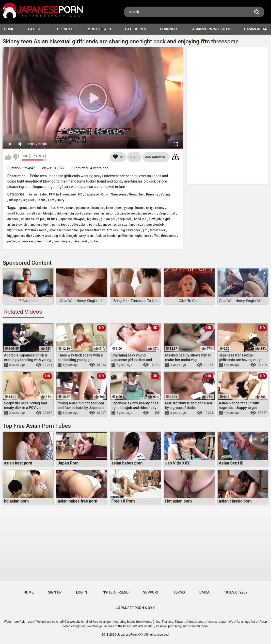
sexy (149, 208)
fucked (94, 241)
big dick (93, 219)
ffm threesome (36, 230)
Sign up (55, 592)
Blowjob (15, 200)
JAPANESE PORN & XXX (136, 608)
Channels (169, 29)
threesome (169, 236)
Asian (33, 194)
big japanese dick (20, 236)
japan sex (136, 225)
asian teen (91, 213)
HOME (9, 29)
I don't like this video (16, 157)
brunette (98, 208)
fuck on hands (106, 236)
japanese (83, 208)
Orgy (104, 194)
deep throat (167, 213)
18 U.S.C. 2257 (236, 592)
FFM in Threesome (62, 194)
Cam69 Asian (256, 29)
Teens (41, 200)
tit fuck (52, 219)
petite (11, 241)
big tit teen (15, 230)
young (129, 208)
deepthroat (43, 241)
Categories (135, 29)
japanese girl (147, 213)
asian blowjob (17, 225)
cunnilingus (62, 241)
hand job (140, 219)
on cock (13, 219)
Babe (43, 194)
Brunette (152, 194)
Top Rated (64, 29)
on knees (28, 219)
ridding (62, 213)
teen (118, 208)
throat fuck (158, 230)
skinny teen (43, 236)
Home (28, 592)
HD (80, 194)
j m (145, 230)
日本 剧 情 (56, 208)
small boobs (16, 213)
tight (139, 236)
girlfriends (125, 236)
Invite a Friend (115, 592)
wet (85, 241)
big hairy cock (131, 230)
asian (70, 208)
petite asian (78, 225)
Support (151, 592)
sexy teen (86, 236)
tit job (41, 219)
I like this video (8, 157)
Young (165, 194)
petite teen (60, 225)
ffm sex (113, 230)
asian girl (108, 213)
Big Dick (29, 200)
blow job (155, 219)
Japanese (92, 194)
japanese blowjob (72, 219)
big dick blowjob (65, 236)
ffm (156, 236)
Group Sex (136, 194)
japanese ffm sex (93, 230)
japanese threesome (63, 230)
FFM (51, 200)
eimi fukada (38, 208)
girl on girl (108, 219)
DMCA (204, 592)
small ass (34, 213)
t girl (167, 219)
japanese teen (39, 225)
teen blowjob (155, 225)
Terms (179, 592)
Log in (82, 592)
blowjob (49, 213)
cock (148, 236)
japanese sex (126, 213)
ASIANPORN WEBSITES (211, 29)
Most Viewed (99, 29)
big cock (75, 213)
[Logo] (43, 12)
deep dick (125, 219)
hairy (76, 241)
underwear (26, 241)
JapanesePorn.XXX (130, 635)
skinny (160, 208)
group (23, 208)
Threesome (118, 194)
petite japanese (100, 225)
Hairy (61, 200)
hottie (140, 208)
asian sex (120, 225)
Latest (35, 29)
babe (109, 208)
